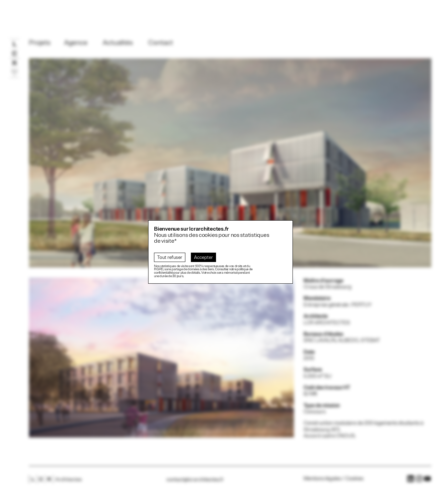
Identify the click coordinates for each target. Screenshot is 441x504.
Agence (76, 43)
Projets (40, 43)
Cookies (354, 478)
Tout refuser (170, 257)
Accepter (203, 257)
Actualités (118, 43)
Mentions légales (322, 478)
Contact (161, 43)
